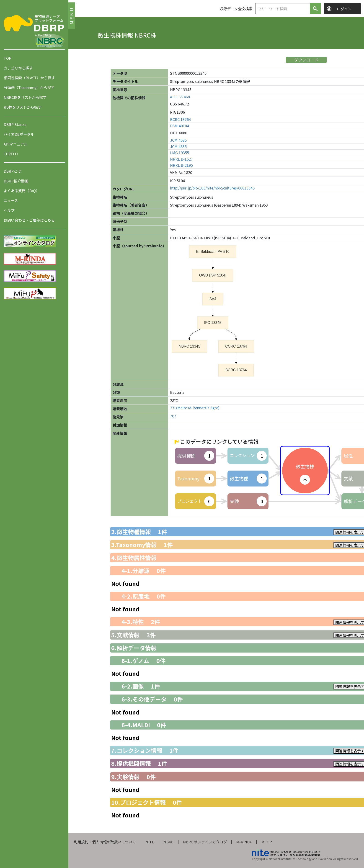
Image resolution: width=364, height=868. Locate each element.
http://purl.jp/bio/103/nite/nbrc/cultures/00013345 (212, 188)
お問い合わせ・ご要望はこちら (29, 220)
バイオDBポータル (19, 134)
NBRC (168, 842)
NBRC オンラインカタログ (205, 842)
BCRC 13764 (180, 119)
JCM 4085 (178, 140)
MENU (71, 15)
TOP (8, 58)
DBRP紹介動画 (16, 181)
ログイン (344, 9)
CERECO (11, 154)
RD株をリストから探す (23, 107)
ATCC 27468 (180, 97)
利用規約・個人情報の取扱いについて (105, 842)
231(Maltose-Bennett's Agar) (195, 408)
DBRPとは (12, 171)
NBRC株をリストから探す (25, 97)
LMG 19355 (179, 153)
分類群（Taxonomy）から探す (29, 87)
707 (173, 416)
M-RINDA (244, 842)
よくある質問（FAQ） (22, 191)
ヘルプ (9, 210)
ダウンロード (306, 60)
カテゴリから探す (18, 68)
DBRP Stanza (15, 124)
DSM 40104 (179, 126)
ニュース (11, 200)
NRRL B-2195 (181, 165)
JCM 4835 (178, 147)
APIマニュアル (16, 144)
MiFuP (267, 842)
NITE (150, 842)
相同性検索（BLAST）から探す (29, 78)
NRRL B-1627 (181, 159)
